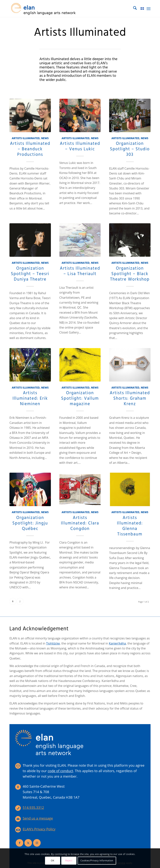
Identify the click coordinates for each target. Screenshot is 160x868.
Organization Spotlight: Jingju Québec (30, 523)
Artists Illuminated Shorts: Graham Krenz (130, 399)
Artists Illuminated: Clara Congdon (80, 523)
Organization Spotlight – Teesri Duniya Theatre (30, 274)
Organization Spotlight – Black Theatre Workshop (130, 274)
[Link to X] (28, 843)
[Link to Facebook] (19, 843)
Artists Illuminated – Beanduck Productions (30, 149)
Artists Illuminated (26, 138)
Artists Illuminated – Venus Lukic (80, 146)
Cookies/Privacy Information (97, 861)
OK (53, 861)
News (45, 138)
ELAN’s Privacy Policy (39, 829)
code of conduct (60, 771)
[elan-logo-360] (43, 9)
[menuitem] (133, 9)
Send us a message (38, 818)
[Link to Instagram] (37, 843)
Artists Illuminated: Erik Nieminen (30, 399)
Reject (69, 861)
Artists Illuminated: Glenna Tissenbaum (130, 526)
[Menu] (149, 9)
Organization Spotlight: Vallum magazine (80, 399)
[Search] (133, 9)
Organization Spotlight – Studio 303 (130, 149)
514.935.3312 (33, 807)
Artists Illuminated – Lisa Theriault (80, 271)
